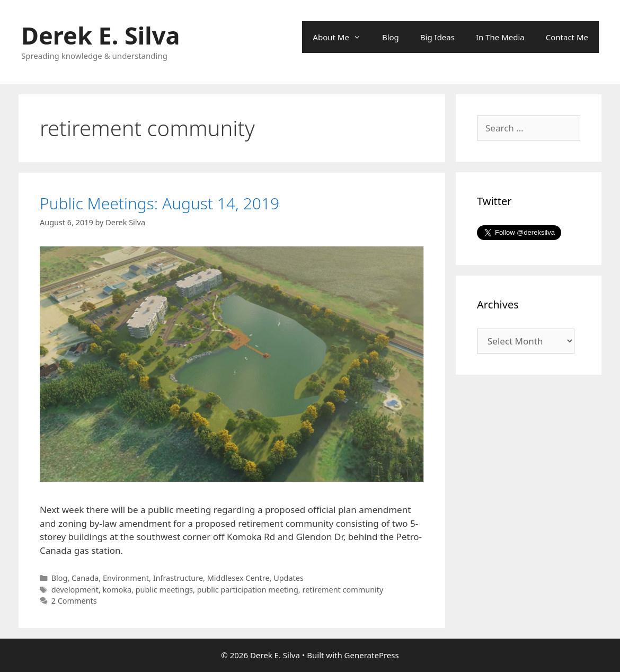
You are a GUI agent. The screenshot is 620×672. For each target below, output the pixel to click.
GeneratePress (372, 655)
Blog (391, 37)
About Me (342, 37)
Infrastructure (178, 578)
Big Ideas (437, 37)
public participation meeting (248, 590)
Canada (85, 578)
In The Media (500, 37)
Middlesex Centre (238, 578)
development (75, 590)
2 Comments (74, 601)
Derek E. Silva (100, 35)
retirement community (343, 590)
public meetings (164, 590)
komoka (117, 590)
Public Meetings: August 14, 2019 (160, 203)
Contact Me (567, 37)
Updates (289, 578)
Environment (126, 578)
